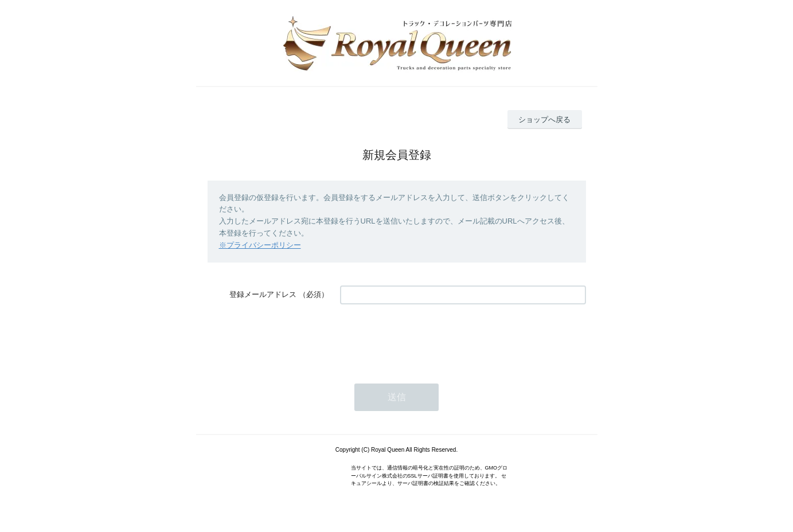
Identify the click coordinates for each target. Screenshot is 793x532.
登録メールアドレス (263, 294)
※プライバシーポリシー (260, 245)
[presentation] (427, 338)
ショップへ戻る (544, 120)
